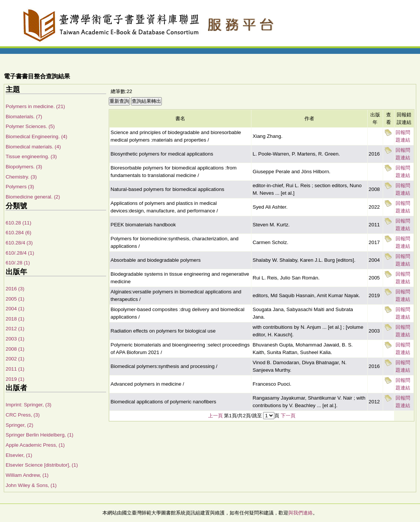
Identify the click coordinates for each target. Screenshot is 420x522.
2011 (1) (15, 369)
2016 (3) (15, 289)
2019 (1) (15, 379)
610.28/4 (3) (19, 243)
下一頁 (288, 416)
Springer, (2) (19, 425)
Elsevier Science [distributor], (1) (42, 465)
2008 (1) (15, 349)
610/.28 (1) (18, 263)
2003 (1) (15, 339)
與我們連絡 (301, 513)
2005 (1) (15, 299)
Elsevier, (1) (19, 455)
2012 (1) (15, 329)
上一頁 (215, 416)
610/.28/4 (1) (20, 253)
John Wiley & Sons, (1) (31, 485)
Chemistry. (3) (21, 177)
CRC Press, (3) (23, 415)
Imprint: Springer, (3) (28, 405)
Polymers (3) (20, 187)
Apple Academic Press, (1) (35, 445)
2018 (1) (15, 319)
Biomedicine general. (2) (33, 197)
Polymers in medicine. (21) (35, 106)
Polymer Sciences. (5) (30, 126)
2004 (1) (15, 309)
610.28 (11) (18, 223)
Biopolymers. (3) (24, 167)
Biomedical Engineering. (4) (37, 137)
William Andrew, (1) (27, 475)
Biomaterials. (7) (24, 117)
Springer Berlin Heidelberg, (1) (40, 435)
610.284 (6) (18, 233)
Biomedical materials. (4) (33, 147)
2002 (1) (15, 359)
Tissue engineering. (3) (31, 156)
